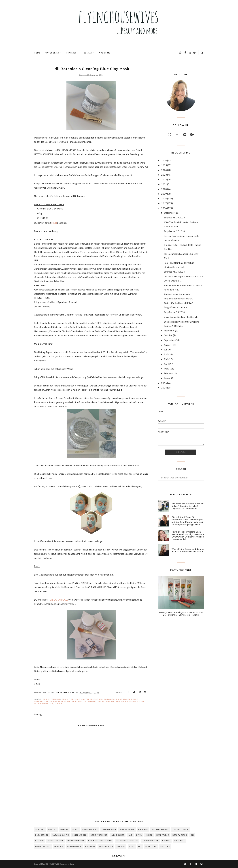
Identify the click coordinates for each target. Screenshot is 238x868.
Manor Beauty (43, 847)
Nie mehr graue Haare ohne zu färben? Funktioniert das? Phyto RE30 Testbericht (188, 506)
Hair (130, 835)
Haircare (143, 829)
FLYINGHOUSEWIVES (51, 864)
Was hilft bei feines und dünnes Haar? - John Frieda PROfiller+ (188, 550)
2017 (164, 203)
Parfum (166, 841)
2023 (164, 175)
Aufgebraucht (90, 829)
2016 (164, 208)
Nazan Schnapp (62, 701)
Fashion (39, 841)
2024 (164, 170)
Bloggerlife (42, 835)
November (169, 331)
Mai (166, 359)
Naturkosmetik (43, 701)
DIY (140, 847)
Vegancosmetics (44, 704)
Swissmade (90, 701)
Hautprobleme (90, 699)
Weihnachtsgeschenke (100, 841)
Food (132, 847)
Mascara (59, 847)
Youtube (165, 847)
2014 (164, 388)
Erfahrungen (109, 829)
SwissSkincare (106, 701)
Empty (75, 829)
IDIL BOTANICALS (58, 600)
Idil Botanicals (108, 699)
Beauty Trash (127, 829)
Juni (166, 354)
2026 (164, 160)
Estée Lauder (106, 847)
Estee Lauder (80, 835)
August (168, 345)
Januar (167, 378)
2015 (164, 383)
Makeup (64, 829)
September (169, 340)
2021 (164, 184)
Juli (166, 350)
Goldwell (179, 841)
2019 (164, 194)
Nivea (139, 835)
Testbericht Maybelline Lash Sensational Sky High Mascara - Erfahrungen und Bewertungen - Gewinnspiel (188, 535)
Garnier (121, 847)
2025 (164, 165)
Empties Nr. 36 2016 (174, 272)
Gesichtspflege (71, 699)
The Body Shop (181, 829)
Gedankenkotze (160, 829)
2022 (164, 179)
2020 (164, 189)
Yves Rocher (118, 835)
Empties (53, 829)
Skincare (77, 701)
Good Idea (151, 847)
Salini (72, 864)
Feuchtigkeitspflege (127, 841)
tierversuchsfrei (126, 701)
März (167, 369)
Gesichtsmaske (52, 699)
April (166, 364)
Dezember (169, 213)
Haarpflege (163, 835)
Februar (168, 373)
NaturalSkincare (128, 699)
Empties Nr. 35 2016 (174, 312)
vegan (141, 701)
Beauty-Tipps (180, 835)
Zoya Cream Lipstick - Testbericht (181, 317)
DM (192, 835)
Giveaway (90, 847)
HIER (54, 223)
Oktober (168, 335)
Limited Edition (150, 841)
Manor (149, 835)
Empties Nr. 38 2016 (174, 218)
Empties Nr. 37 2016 (174, 231)
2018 (164, 198)
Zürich (58, 704)
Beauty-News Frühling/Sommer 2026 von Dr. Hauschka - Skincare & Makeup (181, 614)
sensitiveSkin (74, 847)
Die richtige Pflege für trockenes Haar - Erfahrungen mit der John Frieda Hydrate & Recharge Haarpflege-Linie (187, 521)
